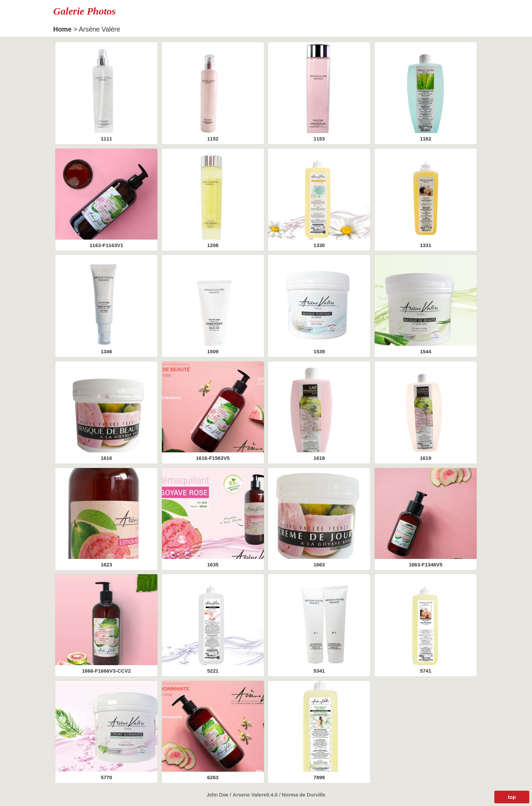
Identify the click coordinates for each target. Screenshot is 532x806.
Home (62, 29)
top (512, 797)
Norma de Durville (304, 795)
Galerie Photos (84, 11)
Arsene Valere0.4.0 (256, 795)
